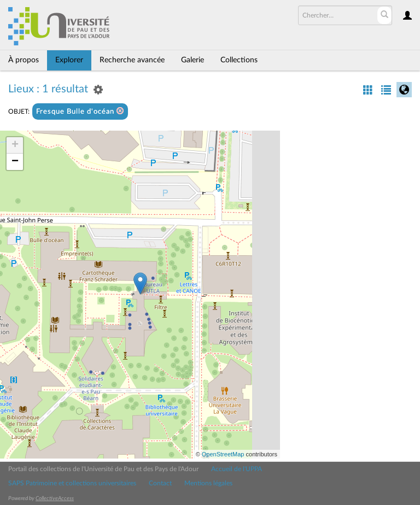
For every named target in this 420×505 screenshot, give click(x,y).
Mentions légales (208, 483)
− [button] (15, 162)
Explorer (69, 60)
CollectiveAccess (55, 498)
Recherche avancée (132, 60)
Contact (160, 483)
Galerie (192, 60)
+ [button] (15, 145)
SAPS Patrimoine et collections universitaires (72, 483)
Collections (239, 60)
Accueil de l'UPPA (237, 469)
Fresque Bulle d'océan (80, 111)
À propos (24, 60)
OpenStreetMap (223, 454)
